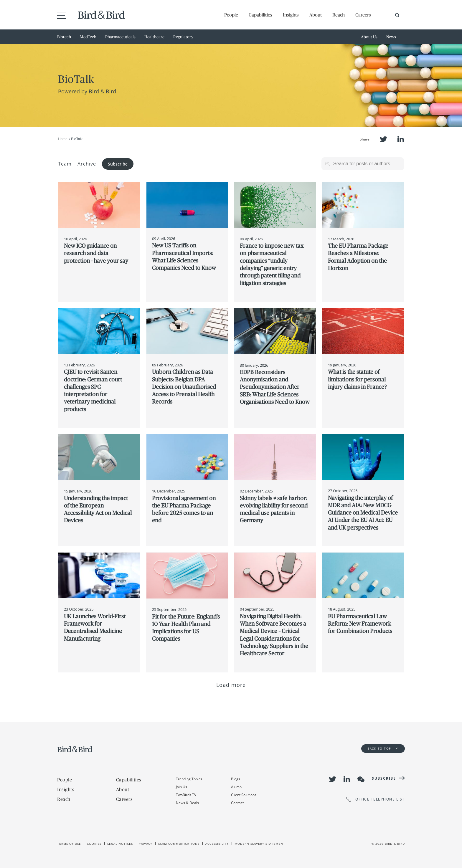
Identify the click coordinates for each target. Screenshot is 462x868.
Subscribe (118, 164)
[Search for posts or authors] (367, 164)
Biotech (64, 37)
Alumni (237, 787)
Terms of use (69, 844)
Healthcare (154, 37)
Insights (291, 15)
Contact (237, 803)
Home (63, 139)
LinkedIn (401, 139)
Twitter (383, 139)
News (391, 37)
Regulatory (183, 37)
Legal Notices (120, 844)
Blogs (236, 779)
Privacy (146, 844)
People (231, 15)
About (316, 15)
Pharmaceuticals (120, 37)
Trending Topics (189, 779)
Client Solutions (244, 795)
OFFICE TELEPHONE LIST (376, 799)
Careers (363, 15)
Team (65, 164)
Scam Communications (179, 844)
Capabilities (260, 15)
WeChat (361, 779)
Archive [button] (87, 164)
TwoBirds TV (186, 795)
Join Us (181, 787)
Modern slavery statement (260, 844)
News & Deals (187, 803)
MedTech (88, 37)
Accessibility (217, 844)
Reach (339, 15)
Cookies (94, 844)
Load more (231, 685)
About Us (369, 37)
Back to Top (383, 748)
